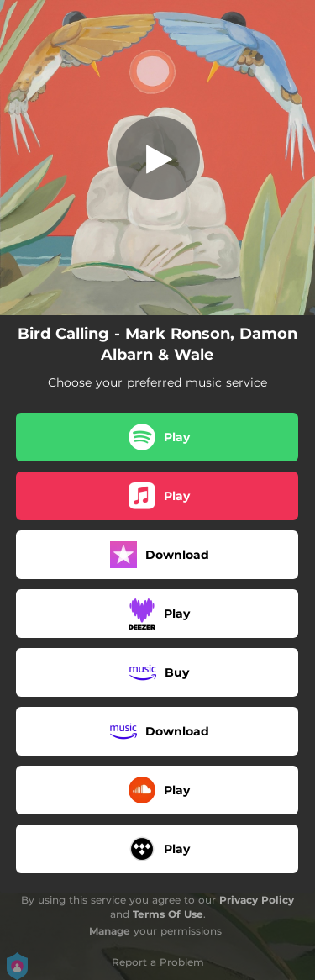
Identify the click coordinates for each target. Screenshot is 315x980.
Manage (110, 931)
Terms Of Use (168, 914)
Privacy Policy (257, 900)
